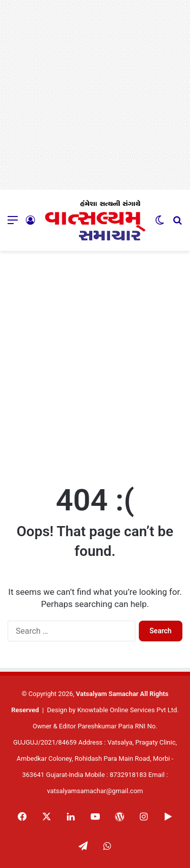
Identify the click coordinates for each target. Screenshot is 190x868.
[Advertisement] (95, 95)
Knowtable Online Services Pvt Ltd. (128, 710)
